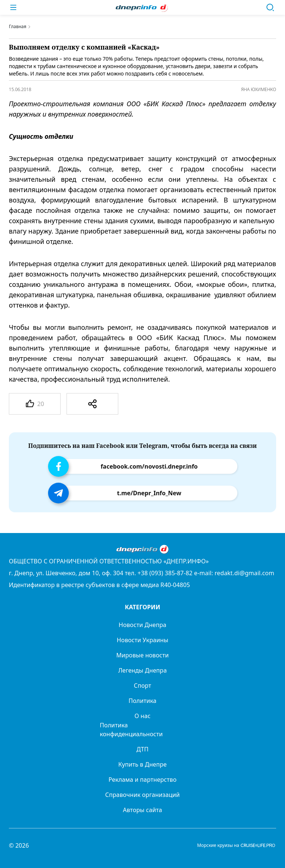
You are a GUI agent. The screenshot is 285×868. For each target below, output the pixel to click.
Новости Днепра (142, 625)
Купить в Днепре (142, 764)
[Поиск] (270, 7)
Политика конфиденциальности (131, 730)
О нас (142, 716)
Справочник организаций (143, 795)
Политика (143, 701)
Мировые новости (142, 655)
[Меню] (13, 7)
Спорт (142, 686)
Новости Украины (142, 640)
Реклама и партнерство (142, 780)
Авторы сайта (143, 810)
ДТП (142, 749)
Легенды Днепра (142, 670)
